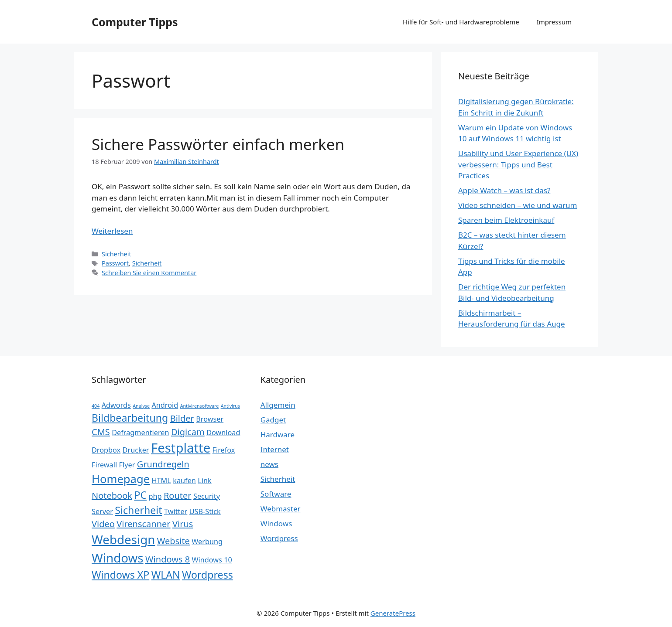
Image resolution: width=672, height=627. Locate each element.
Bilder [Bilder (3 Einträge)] (182, 418)
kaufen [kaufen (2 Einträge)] (184, 480)
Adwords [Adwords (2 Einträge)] (116, 405)
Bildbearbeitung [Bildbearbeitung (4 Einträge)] (130, 418)
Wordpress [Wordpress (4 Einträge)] (207, 575)
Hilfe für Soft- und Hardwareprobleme (461, 22)
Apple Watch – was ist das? (504, 190)
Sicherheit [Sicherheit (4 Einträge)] (138, 510)
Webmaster (281, 509)
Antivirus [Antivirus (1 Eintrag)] (230, 406)
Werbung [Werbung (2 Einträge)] (207, 542)
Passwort (115, 263)
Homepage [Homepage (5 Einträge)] (121, 479)
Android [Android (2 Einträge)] (165, 405)
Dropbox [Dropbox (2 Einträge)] (106, 450)
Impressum (554, 22)
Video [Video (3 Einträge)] (103, 524)
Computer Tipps (135, 22)
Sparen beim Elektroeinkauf (506, 220)
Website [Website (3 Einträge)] (173, 541)
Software (276, 494)
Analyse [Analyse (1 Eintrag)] (141, 406)
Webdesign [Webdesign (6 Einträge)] (123, 539)
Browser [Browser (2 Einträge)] (210, 419)
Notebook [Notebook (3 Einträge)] (112, 496)
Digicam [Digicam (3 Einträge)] (188, 432)
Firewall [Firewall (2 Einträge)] (104, 465)
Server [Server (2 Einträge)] (102, 511)
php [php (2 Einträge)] (155, 496)
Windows (276, 523)
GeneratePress (393, 613)
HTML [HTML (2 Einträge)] (161, 480)
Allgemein (278, 405)
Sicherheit (117, 254)
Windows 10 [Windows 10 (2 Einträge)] (212, 560)
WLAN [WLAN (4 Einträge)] (166, 575)
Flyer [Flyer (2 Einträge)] (127, 465)
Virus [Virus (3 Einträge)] (183, 524)
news (269, 464)
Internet (275, 449)
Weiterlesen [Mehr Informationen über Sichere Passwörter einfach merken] (112, 231)
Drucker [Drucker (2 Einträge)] (136, 450)
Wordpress (279, 538)
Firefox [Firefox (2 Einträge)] (224, 450)
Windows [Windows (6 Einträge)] (118, 558)
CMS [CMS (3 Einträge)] (101, 432)
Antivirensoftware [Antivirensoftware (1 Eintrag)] (200, 406)
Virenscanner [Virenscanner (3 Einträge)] (143, 524)
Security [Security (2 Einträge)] (207, 496)
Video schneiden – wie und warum (518, 205)
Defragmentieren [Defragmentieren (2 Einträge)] (140, 433)
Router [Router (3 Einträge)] (178, 496)
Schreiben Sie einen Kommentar (149, 273)
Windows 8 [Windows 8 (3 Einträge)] (168, 559)
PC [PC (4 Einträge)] (140, 495)
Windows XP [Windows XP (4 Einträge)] (120, 575)
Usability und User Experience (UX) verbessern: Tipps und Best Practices (518, 164)
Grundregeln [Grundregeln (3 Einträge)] (163, 464)
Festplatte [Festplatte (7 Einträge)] (181, 448)
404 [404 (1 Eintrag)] (96, 406)
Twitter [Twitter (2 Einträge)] (176, 511)
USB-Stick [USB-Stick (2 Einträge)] (205, 511)
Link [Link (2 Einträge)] (204, 480)
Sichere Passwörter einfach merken (218, 144)
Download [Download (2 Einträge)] (223, 433)
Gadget (273, 420)
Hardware (278, 434)
